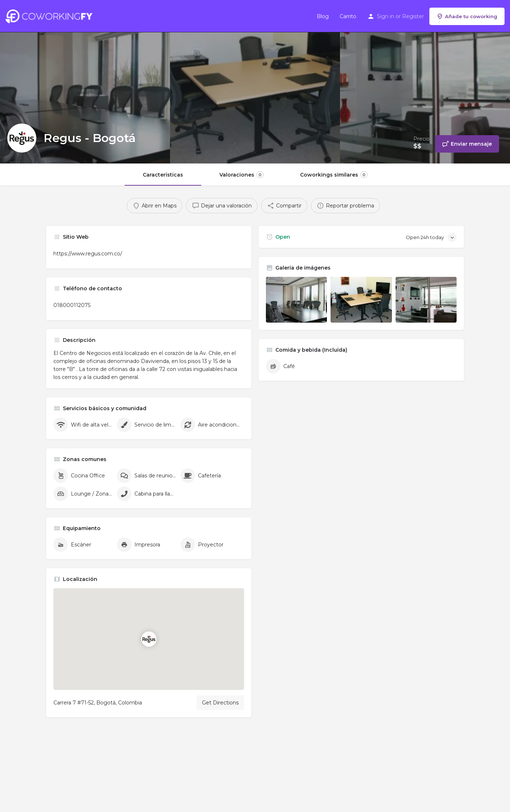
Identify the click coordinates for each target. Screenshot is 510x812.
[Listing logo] (22, 138)
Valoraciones (242, 175)
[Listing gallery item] (296, 300)
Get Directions (220, 703)
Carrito (348, 16)
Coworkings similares (334, 175)
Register (413, 16)
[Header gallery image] (85, 82)
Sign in (386, 16)
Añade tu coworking (467, 16)
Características (163, 175)
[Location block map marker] (149, 639)
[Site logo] (51, 16)
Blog (323, 16)
